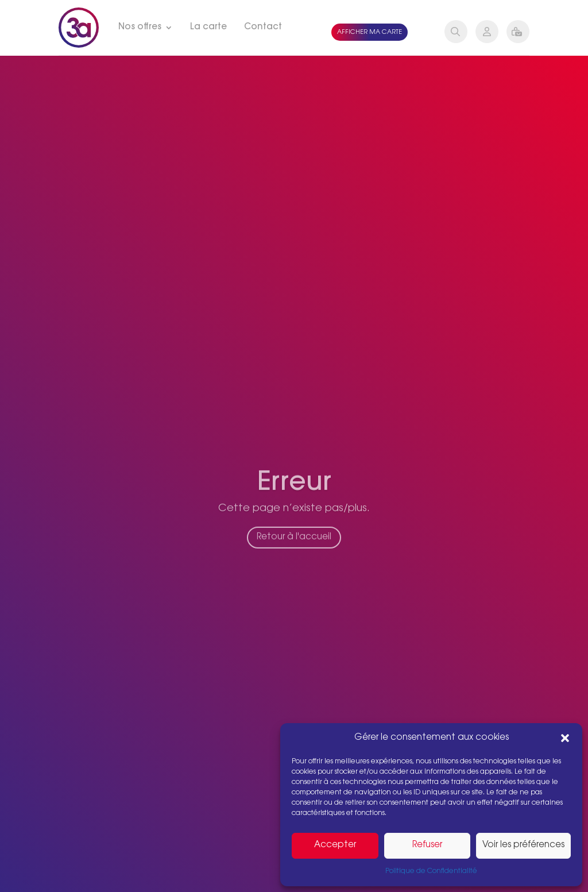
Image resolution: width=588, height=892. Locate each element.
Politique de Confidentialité (431, 871)
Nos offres (140, 27)
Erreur (294, 491)
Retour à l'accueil (294, 545)
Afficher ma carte (370, 32)
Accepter (335, 845)
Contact (263, 27)
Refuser (427, 845)
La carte (208, 27)
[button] (565, 738)
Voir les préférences (523, 845)
